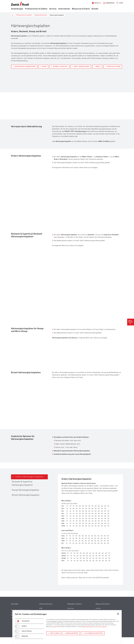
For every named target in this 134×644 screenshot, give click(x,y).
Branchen (71, 608)
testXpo (98, 608)
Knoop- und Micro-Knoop (82, 67)
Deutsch (97, 3)
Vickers (44, 67)
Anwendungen (17, 9)
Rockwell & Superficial (60, 67)
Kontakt (95, 9)
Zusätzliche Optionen (113, 67)
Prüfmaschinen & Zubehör (36, 9)
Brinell (98, 67)
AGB (41, 608)
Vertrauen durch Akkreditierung (25, 67)
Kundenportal (110, 3)
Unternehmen (64, 9)
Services (53, 9)
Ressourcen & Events (81, 9)
